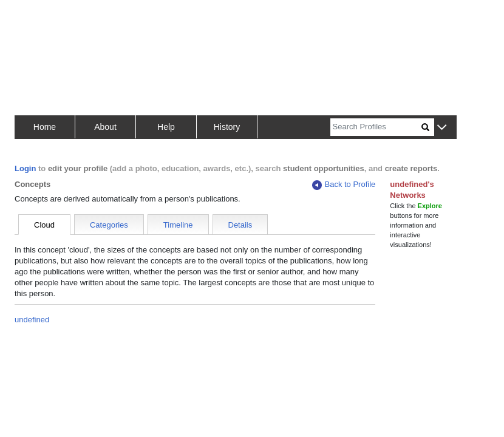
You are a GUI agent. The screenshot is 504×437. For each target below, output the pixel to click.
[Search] (376, 127)
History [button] (227, 127)
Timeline (178, 225)
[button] (442, 128)
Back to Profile (344, 185)
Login (25, 168)
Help (166, 127)
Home (45, 127)
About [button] (105, 127)
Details (240, 225)
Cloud (44, 225)
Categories (109, 225)
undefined (32, 320)
